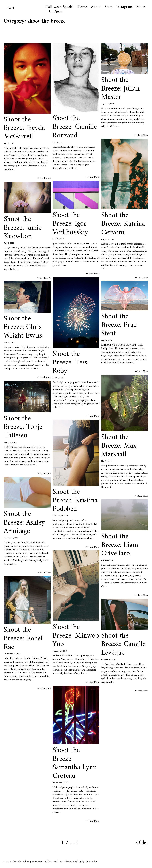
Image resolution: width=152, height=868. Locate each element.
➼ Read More (44, 178)
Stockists (55, 12)
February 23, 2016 (60, 516)
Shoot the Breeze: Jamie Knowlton (23, 228)
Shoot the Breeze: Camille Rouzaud (75, 127)
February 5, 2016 (11, 538)
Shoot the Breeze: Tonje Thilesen (23, 427)
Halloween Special (60, 7)
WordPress (57, 862)
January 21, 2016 (60, 651)
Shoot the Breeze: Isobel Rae (23, 639)
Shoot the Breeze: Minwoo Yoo (76, 636)
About (96, 7)
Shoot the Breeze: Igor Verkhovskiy (70, 224)
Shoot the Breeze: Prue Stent (119, 325)
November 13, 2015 (109, 660)
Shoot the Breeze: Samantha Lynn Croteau (75, 763)
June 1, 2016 (107, 340)
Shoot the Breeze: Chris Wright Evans (23, 327)
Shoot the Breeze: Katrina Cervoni (123, 224)
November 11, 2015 (60, 783)
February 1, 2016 (108, 560)
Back (11, 8)
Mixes (141, 7)
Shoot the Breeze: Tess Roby (70, 363)
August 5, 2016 (108, 239)
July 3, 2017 (58, 142)
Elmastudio (91, 862)
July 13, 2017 (9, 143)
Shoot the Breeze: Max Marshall (119, 446)
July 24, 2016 (58, 239)
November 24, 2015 (12, 654)
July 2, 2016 (9, 243)
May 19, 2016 (9, 342)
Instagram (124, 7)
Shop (109, 7)
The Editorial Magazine (24, 862)
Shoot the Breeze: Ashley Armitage (24, 523)
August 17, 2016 (108, 104)
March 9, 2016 (10, 442)
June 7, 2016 (58, 378)
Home (82, 7)
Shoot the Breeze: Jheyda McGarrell (24, 128)
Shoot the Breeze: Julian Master (120, 89)
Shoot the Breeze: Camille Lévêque (123, 644)
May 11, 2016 (106, 461)
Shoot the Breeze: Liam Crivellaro (120, 545)
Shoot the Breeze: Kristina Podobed (75, 501)
